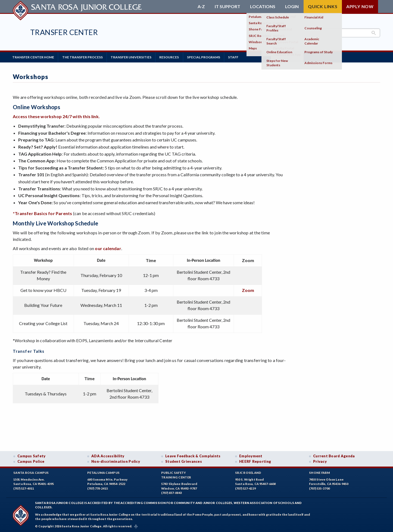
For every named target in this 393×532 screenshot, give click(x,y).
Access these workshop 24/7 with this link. (56, 116)
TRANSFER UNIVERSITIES (133, 57)
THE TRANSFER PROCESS (84, 57)
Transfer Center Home (34, 57)
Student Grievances (184, 461)
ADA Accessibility (108, 456)
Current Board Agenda (334, 456)
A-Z (201, 7)
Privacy (320, 461)
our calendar (108, 248)
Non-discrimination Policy (116, 461)
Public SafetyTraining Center (176, 475)
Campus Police (31, 461)
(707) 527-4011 (24, 488)
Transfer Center (64, 32)
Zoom (248, 290)
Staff (239, 57)
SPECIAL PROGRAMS (208, 57)
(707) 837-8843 (171, 492)
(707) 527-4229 (245, 488)
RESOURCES (173, 57)
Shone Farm (320, 472)
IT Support (227, 7)
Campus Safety (32, 456)
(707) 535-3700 (319, 488)
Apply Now (360, 6)
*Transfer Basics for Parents (42, 213)
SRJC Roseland (248, 472)
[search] (350, 33)
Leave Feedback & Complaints (193, 456)
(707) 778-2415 (98, 488)
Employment (251, 456)
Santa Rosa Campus (31, 472)
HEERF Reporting (255, 461)
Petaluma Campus (103, 472)
